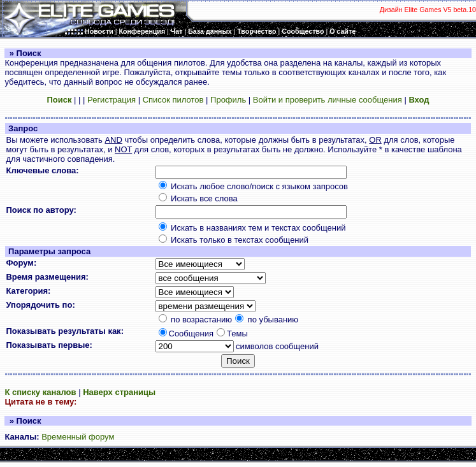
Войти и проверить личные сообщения (328, 100)
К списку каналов (40, 392)
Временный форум (78, 437)
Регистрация (112, 100)
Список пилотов (173, 100)
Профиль (228, 100)
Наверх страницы (119, 392)
